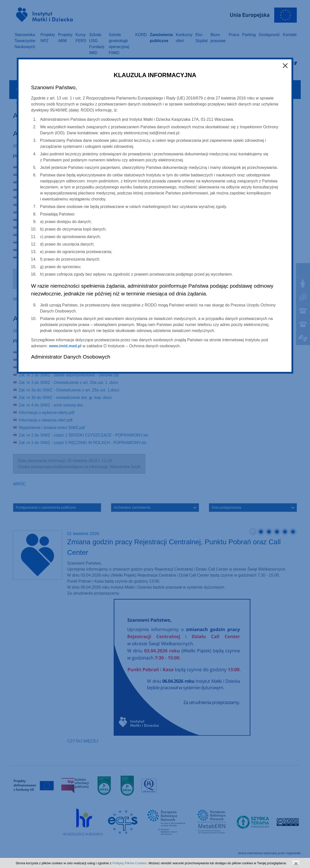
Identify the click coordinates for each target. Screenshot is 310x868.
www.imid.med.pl (65, 346)
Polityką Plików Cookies (130, 863)
